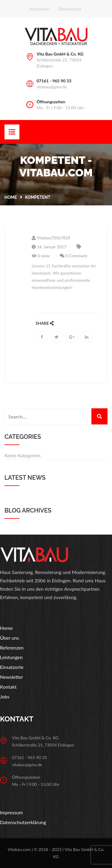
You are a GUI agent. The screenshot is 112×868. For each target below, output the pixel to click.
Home (11, 197)
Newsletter (11, 677)
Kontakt (8, 687)
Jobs (5, 697)
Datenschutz (70, 9)
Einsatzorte (12, 667)
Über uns (9, 638)
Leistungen (11, 657)
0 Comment (73, 256)
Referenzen (12, 648)
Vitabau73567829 (51, 238)
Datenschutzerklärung (23, 822)
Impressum (40, 9)
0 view (41, 256)
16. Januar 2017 (49, 247)
